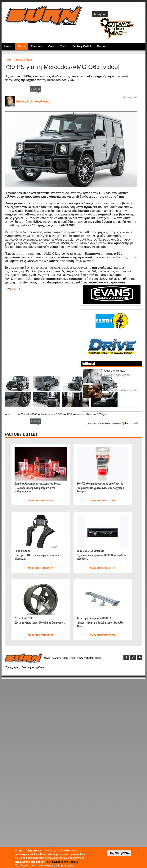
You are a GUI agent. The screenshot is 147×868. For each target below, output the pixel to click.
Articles (19, 60)
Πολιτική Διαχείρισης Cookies (62, 862)
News (21, 46)
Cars (51, 46)
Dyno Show (111, 386)
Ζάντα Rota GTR (24, 618)
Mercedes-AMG (29, 414)
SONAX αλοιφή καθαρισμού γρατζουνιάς (102, 483)
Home (8, 46)
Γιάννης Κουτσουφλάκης (34, 101)
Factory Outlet (82, 46)
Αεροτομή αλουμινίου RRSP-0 (95, 618)
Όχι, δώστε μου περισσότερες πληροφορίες (44, 865)
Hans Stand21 (23, 551)
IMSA (17, 289)
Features (37, 46)
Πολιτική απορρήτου (35, 668)
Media (101, 46)
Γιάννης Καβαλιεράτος (117, 375)
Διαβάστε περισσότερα (40, 501)
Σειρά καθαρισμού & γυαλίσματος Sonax (39, 483)
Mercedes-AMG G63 (53, 414)
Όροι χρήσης (13, 668)
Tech (63, 46)
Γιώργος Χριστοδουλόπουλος (122, 390)
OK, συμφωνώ (119, 853)
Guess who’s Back (115, 371)
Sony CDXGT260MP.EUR (91, 551)
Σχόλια (35, 89)
